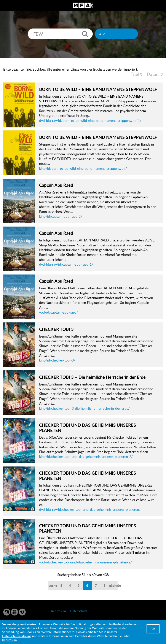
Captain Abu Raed (56, 185)
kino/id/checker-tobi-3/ (57, 360)
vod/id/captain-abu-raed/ (59, 312)
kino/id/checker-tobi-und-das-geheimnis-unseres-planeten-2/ (86, 457)
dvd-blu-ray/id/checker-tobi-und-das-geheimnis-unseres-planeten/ (90, 509)
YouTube (14, 612)
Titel (135, 74)
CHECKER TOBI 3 (56, 329)
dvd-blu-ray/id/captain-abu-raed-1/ (66, 264)
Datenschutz (79, 611)
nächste (113, 585)
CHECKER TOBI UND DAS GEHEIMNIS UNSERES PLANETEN (88, 428)
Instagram (7, 612)
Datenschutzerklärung (17, 636)
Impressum (59, 611)
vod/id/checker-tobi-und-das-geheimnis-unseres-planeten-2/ (85, 562)
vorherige (53, 585)
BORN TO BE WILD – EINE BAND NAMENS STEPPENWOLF (98, 89)
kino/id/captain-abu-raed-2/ (61, 216)
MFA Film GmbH (83, 5)
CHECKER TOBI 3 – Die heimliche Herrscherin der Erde (92, 377)
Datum (153, 74)
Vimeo (22, 612)
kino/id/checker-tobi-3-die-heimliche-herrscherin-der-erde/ (84, 408)
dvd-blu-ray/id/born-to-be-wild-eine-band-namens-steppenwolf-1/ (90, 121)
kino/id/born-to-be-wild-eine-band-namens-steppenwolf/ (83, 168)
